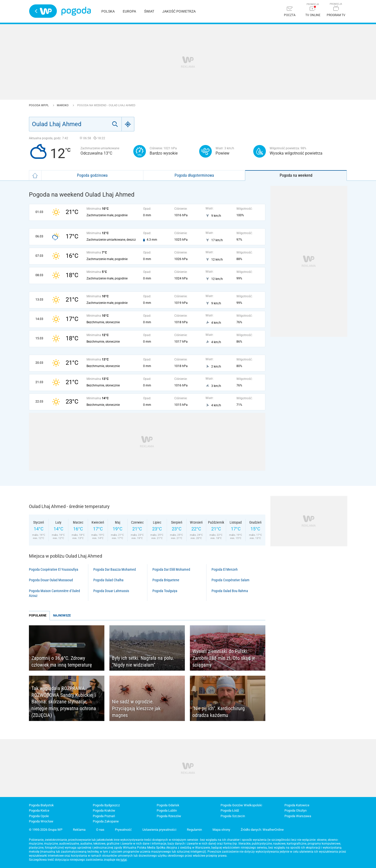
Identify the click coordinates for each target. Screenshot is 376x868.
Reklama (79, 830)
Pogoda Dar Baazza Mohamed (115, 569)
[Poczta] (290, 12)
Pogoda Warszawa (298, 816)
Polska (108, 11)
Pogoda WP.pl (39, 105)
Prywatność (123, 830)
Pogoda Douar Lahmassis (111, 591)
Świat (149, 11)
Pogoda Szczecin (233, 816)
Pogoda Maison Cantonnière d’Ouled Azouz (54, 593)
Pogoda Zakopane (106, 821)
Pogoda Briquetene (166, 580)
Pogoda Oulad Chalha (108, 580)
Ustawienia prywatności (159, 830)
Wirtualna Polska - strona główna (43, 11)
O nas (100, 830)
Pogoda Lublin (167, 810)
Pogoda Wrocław (41, 821)
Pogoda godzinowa (92, 175)
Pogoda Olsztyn (296, 810)
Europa (129, 11)
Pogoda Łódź (230, 810)
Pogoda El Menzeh (225, 569)
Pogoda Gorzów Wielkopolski (241, 805)
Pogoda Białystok (41, 805)
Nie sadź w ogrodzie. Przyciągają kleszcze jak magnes (136, 708)
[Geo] (128, 124)
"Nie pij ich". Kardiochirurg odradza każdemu (219, 712)
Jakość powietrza (179, 11)
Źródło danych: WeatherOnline (262, 830)
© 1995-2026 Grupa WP (46, 830)
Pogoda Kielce (39, 810)
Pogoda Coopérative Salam (231, 580)
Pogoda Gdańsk (168, 805)
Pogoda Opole (39, 816)
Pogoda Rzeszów (169, 816)
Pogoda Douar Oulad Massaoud (51, 580)
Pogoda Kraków (104, 810)
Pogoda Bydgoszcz (106, 805)
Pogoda (76, 11)
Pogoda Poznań (104, 816)
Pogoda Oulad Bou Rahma (230, 591)
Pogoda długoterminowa (194, 175)
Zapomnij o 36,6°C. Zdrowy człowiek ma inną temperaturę (62, 661)
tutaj (124, 860)
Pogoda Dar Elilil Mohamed (171, 569)
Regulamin (194, 830)
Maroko (63, 105)
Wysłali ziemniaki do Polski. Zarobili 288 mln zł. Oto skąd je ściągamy (224, 658)
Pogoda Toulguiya (165, 591)
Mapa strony (221, 830)
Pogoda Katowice (297, 805)
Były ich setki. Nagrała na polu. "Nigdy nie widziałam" (143, 661)
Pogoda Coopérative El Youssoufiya (54, 569)
